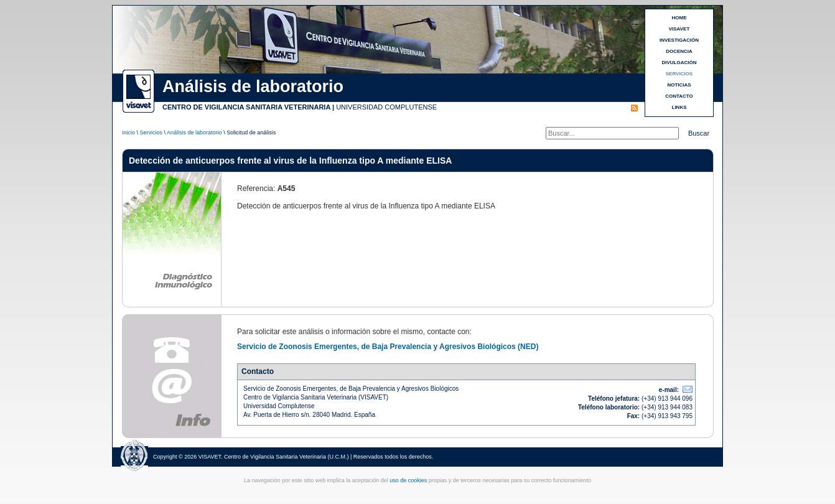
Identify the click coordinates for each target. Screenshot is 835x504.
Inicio (128, 133)
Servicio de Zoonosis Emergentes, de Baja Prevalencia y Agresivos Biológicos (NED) (388, 347)
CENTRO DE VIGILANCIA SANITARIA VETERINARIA (246, 107)
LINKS (679, 107)
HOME (679, 18)
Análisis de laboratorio (194, 133)
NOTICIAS (679, 85)
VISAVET (679, 29)
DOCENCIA (679, 51)
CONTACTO (679, 96)
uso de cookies (408, 480)
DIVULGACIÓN (679, 63)
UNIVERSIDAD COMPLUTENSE (386, 107)
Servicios (152, 133)
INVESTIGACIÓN (679, 40)
